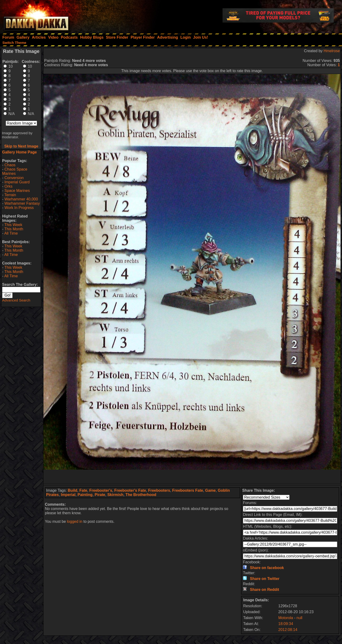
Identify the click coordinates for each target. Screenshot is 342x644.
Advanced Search (16, 300)
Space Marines (17, 191)
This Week (13, 225)
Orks (9, 186)
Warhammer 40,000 (21, 199)
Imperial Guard (17, 182)
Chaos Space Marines (15, 171)
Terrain (10, 195)
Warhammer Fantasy (22, 203)
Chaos (10, 165)
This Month (14, 229)
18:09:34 (286, 624)
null (299, 618)
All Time (11, 233)
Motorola (286, 618)
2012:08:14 (288, 630)
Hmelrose (332, 51)
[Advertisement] (192, 477)
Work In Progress (19, 208)
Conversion (14, 178)
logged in (75, 521)
